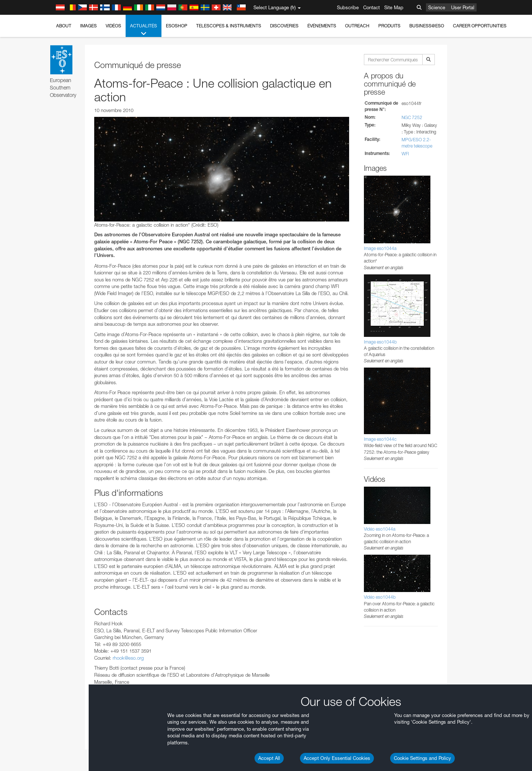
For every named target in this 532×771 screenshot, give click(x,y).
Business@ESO (427, 26)
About (64, 26)
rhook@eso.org (128, 658)
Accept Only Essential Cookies (337, 758)
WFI (405, 154)
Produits (389, 26)
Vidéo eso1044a (380, 529)
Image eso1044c (380, 439)
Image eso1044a (380, 248)
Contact (371, 7)
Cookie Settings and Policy (422, 758)
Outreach (357, 26)
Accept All (269, 758)
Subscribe (348, 7)
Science (437, 7)
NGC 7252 (412, 117)
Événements (322, 26)
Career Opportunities (480, 26)
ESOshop (177, 26)
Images (88, 26)
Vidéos (113, 26)
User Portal (463, 7)
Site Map (394, 7)
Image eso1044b (380, 342)
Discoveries (284, 26)
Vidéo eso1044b (380, 597)
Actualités (144, 30)
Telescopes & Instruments (229, 26)
